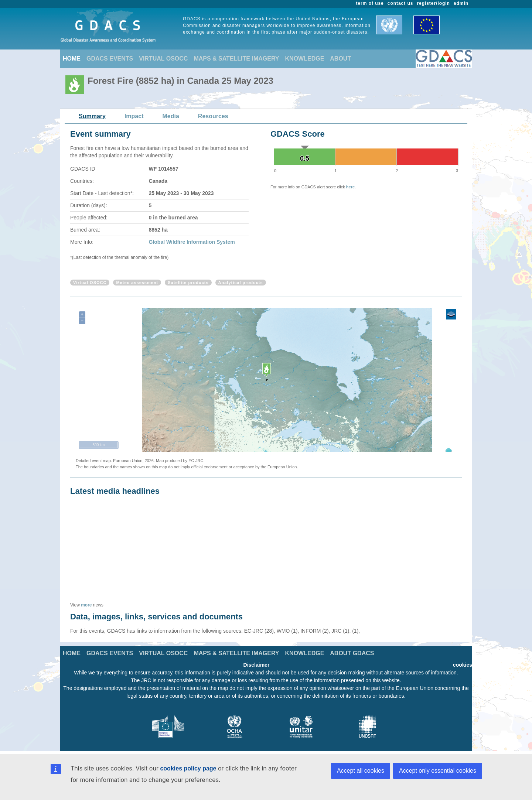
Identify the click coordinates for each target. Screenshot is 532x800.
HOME (72, 59)
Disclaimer (257, 665)
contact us (400, 3)
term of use (370, 3)
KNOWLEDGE (305, 59)
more (86, 605)
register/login (433, 3)
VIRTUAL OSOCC (163, 59)
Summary (92, 116)
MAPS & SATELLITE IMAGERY (236, 59)
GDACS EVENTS (110, 59)
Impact (134, 116)
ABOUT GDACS (352, 653)
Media (171, 116)
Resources (213, 116)
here (350, 187)
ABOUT (340, 59)
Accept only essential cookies (438, 771)
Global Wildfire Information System (192, 242)
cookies (463, 665)
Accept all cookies (361, 771)
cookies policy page (188, 768)
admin (461, 3)
